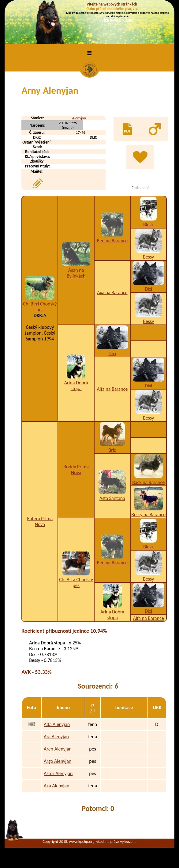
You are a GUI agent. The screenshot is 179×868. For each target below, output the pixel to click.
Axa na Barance (112, 292)
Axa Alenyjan (56, 786)
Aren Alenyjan (58, 749)
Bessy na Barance (148, 515)
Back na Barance (148, 482)
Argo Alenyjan (58, 761)
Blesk (148, 225)
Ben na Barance (112, 241)
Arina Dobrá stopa (76, 386)
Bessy (148, 257)
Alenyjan (79, 118)
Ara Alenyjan (56, 737)
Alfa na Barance (112, 389)
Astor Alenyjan (58, 773)
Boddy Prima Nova (76, 470)
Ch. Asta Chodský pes (76, 582)
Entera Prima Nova (40, 521)
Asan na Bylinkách (76, 273)
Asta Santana (112, 498)
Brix (112, 450)
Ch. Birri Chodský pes (40, 307)
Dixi (148, 289)
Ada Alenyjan (57, 724)
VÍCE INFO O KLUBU (118, 20)
